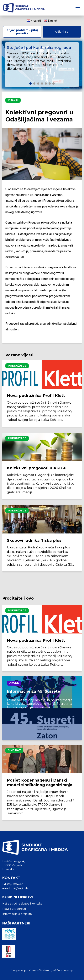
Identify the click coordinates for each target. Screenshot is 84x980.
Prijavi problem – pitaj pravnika (22, 32)
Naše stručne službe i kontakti (22, 904)
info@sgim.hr (20, 888)
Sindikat (14, 750)
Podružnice (17, 366)
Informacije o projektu (17, 914)
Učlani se (62, 32)
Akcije (14, 683)
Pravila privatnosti (14, 909)
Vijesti (13, 100)
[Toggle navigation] (78, 8)
